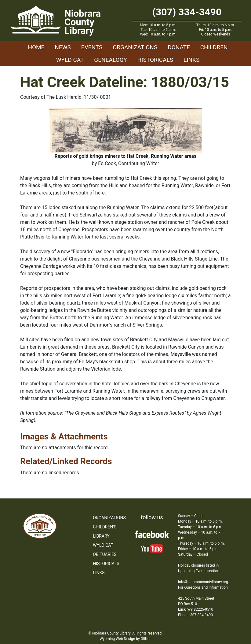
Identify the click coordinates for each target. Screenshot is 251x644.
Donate (179, 47)
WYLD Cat (70, 60)
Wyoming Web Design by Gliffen (125, 639)
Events (92, 47)
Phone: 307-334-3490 (195, 615)
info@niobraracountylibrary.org (203, 582)
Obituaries (105, 554)
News (63, 47)
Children (214, 47)
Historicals (155, 60)
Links (191, 60)
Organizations (135, 47)
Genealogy (111, 60)
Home (36, 47)
